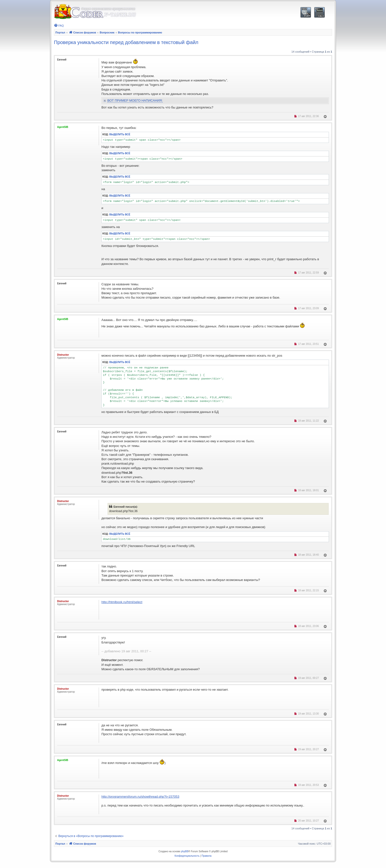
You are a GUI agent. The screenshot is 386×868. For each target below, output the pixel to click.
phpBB (185, 851)
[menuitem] (59, 26)
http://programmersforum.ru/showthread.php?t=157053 (140, 797)
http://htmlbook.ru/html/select (122, 602)
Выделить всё (120, 134)
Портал (60, 32)
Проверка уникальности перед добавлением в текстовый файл (126, 42)
